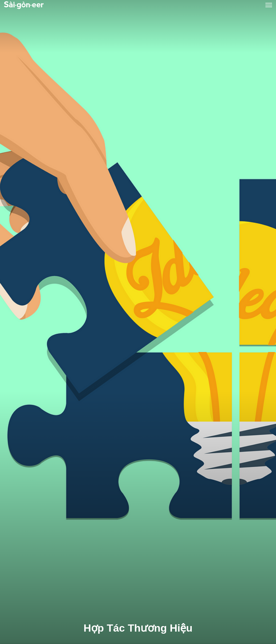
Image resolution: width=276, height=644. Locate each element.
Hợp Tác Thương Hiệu (138, 628)
